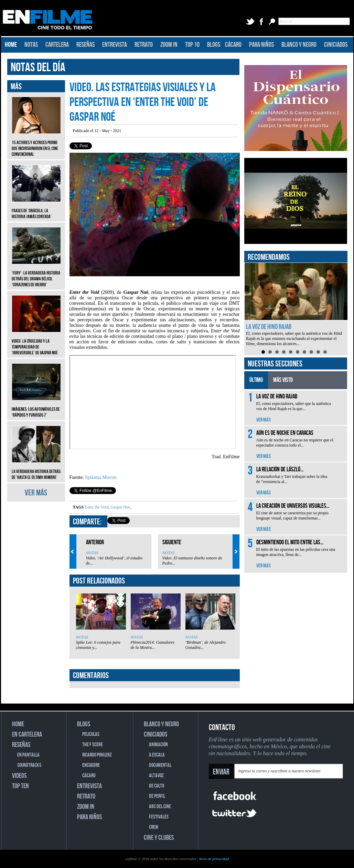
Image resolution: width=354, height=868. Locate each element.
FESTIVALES (159, 817)
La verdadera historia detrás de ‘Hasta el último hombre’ (36, 469)
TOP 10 (192, 45)
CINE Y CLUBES (159, 838)
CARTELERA (57, 45)
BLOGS (214, 45)
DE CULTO (157, 786)
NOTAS (31, 45)
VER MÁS (36, 493)
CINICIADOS (336, 45)
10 (325, 352)
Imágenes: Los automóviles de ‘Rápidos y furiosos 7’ (36, 407)
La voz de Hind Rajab (269, 327)
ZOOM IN (169, 45)
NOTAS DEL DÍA (38, 68)
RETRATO (144, 45)
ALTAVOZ (156, 776)
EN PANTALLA (28, 755)
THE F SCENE (93, 745)
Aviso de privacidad (214, 859)
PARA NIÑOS (261, 45)
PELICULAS (91, 734)
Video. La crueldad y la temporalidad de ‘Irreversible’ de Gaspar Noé (36, 342)
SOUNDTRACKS (29, 765)
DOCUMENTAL (160, 765)
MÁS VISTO (283, 380)
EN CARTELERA (27, 735)
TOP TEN (20, 786)
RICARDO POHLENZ (97, 755)
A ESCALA (157, 755)
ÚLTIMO (256, 380)
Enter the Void (96, 507)
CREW (154, 827)
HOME (11, 45)
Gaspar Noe (120, 507)
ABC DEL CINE (160, 807)
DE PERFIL (157, 796)
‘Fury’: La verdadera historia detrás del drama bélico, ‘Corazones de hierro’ (36, 274)
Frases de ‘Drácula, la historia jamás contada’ (36, 208)
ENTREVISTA (115, 45)
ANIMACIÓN (158, 745)
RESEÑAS (85, 45)
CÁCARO (233, 45)
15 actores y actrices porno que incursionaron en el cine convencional (36, 143)
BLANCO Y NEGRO (299, 45)
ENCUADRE (91, 765)
